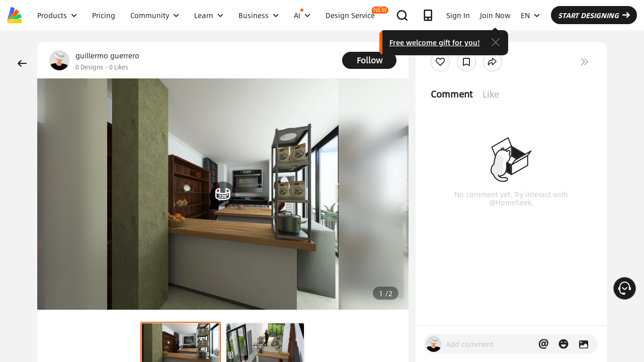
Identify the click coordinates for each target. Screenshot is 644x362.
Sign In (458, 15)
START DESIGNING (594, 15)
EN (530, 15)
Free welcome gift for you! (435, 42)
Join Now (495, 15)
